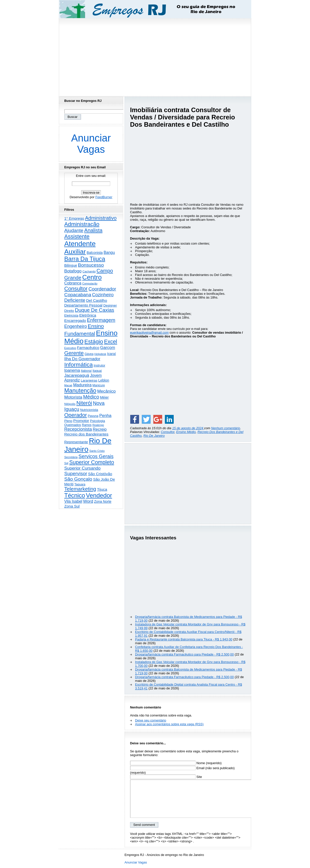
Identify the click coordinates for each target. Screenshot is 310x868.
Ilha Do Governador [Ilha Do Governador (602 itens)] (82, 359)
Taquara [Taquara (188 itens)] (80, 484)
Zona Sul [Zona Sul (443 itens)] (72, 506)
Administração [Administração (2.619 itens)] (82, 224)
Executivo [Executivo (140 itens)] (70, 348)
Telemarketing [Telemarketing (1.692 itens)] (80, 489)
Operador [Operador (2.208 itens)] (76, 415)
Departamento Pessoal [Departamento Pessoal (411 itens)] (83, 305)
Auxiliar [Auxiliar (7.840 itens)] (75, 252)
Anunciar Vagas (91, 144)
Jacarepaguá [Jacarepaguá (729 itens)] (77, 375)
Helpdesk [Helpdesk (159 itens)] (100, 354)
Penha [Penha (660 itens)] (105, 416)
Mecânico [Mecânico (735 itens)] (106, 391)
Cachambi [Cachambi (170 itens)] (89, 271)
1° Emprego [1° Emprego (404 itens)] (74, 218)
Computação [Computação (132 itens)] (90, 283)
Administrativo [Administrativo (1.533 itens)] (101, 218)
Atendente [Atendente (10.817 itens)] (80, 244)
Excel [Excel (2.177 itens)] (110, 342)
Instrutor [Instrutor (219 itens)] (99, 366)
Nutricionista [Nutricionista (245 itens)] (89, 410)
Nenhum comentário (226, 428)
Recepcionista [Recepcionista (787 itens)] (78, 429)
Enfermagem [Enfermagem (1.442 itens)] (101, 320)
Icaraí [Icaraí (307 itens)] (112, 354)
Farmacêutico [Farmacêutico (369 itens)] (88, 348)
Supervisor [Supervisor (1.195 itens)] (76, 474)
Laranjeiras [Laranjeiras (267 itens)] (89, 380)
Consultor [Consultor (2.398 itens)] (76, 289)
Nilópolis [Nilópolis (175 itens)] (70, 404)
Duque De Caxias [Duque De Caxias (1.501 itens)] (94, 310)
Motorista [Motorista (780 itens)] (73, 397)
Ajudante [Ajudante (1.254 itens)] (74, 230)
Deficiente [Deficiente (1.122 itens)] (75, 300)
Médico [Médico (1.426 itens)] (91, 397)
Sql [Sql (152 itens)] (66, 463)
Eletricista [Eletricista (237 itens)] (71, 315)
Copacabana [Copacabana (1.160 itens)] (78, 295)
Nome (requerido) (176, 763)
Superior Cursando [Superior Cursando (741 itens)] (82, 468)
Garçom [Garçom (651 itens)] (108, 348)
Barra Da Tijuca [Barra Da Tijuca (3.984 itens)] (85, 259)
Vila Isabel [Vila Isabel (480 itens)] (73, 501)
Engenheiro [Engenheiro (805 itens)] (76, 326)
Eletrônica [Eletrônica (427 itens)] (88, 315)
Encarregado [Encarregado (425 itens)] (75, 320)
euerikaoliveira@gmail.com (149, 333)
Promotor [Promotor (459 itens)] (81, 421)
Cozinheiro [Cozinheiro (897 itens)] (103, 295)
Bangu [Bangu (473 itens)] (109, 252)
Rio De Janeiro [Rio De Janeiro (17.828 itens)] (88, 445)
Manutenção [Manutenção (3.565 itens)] (80, 391)
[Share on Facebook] (135, 419)
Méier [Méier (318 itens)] (104, 397)
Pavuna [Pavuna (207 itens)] (93, 416)
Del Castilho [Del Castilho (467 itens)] (97, 300)
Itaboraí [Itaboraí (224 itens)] (86, 371)
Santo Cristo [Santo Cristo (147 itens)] (97, 451)
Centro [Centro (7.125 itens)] (92, 277)
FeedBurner (104, 197)
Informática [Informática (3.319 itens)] (78, 365)
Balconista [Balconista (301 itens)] (95, 253)
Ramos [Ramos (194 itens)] (87, 425)
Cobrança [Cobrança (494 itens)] (73, 283)
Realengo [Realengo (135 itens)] (98, 425)
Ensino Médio (186, 432)
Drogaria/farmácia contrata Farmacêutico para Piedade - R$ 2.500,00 (184, 654)
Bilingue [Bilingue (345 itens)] (71, 265)
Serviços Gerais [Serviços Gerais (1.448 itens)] (96, 456)
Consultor (168, 432)
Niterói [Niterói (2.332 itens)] (84, 403)
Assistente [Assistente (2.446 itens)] (77, 236)
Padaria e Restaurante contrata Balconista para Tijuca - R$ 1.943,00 (184, 639)
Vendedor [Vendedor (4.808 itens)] (99, 495)
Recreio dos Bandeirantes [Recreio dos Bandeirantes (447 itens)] (86, 434)
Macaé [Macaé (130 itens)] (68, 385)
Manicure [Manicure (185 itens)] (99, 385)
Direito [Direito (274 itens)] (69, 311)
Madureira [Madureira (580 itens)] (82, 385)
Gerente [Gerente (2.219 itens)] (74, 353)
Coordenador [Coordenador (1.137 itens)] (102, 289)
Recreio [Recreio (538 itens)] (100, 429)
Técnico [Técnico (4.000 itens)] (75, 495)
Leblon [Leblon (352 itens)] (104, 380)
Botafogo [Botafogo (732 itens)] (73, 271)
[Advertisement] (155, 56)
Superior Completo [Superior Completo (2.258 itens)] (92, 462)
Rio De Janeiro (154, 436)
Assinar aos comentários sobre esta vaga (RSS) (169, 724)
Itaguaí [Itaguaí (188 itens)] (97, 371)
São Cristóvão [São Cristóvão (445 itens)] (100, 474)
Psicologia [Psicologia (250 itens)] (98, 421)
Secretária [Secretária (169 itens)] (71, 457)
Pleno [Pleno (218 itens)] (68, 421)
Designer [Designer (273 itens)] (110, 305)
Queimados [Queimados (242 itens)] (73, 425)
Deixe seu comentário (151, 720)
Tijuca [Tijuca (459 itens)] (102, 489)
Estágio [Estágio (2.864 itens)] (94, 342)
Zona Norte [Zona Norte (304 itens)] (103, 501)
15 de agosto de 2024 (188, 428)
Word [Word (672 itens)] (88, 501)
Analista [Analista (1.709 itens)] (94, 230)
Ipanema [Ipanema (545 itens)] (72, 370)
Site (166, 777)
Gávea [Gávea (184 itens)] (89, 354)
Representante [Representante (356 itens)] (76, 442)
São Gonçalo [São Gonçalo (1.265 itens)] (78, 479)
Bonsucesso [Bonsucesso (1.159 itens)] (91, 265)
